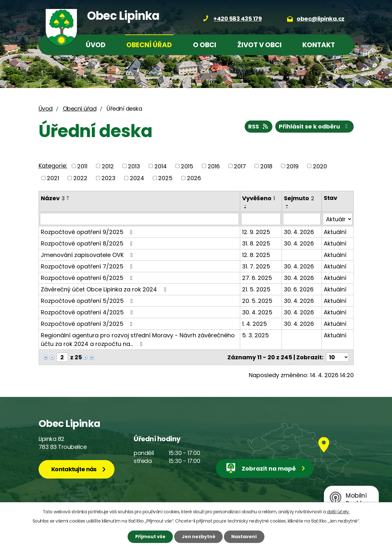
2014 (161, 166)
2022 (80, 178)
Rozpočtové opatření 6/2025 (88, 278)
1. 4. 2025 (255, 324)
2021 (53, 178)
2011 (82, 166)
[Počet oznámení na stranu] (337, 357)
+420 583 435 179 (237, 19)
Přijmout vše (150, 537)
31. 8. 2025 (256, 243)
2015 (187, 166)
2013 (134, 166)
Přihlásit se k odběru (314, 126)
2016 (214, 166)
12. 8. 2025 (256, 255)
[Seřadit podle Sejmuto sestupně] (287, 208)
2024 (137, 178)
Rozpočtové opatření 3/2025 (88, 324)
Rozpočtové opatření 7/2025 (88, 266)
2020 (320, 166)
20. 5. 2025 (257, 301)
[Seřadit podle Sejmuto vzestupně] (287, 205)
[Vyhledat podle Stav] (337, 219)
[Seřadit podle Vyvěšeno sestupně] (246, 208)
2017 (240, 166)
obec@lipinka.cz (321, 19)
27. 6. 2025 (257, 278)
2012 (108, 166)
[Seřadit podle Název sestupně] (68, 199)
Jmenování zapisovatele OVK (88, 255)
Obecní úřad (149, 45)
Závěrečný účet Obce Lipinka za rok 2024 (105, 289)
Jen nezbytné (199, 537)
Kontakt (319, 45)
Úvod (96, 45)
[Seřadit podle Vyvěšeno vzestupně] (246, 205)
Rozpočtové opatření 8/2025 (88, 243)
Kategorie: (53, 166)
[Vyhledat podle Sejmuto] (302, 219)
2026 (194, 178)
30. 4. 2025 (257, 312)
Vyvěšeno (259, 198)
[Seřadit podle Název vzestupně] (68, 197)
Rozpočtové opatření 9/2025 (88, 232)
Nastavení (244, 537)
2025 (165, 178)
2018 (266, 166)
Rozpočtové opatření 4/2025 (88, 312)
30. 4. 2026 (299, 232)
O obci (205, 45)
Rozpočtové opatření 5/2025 (88, 301)
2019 (292, 166)
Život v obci (259, 45)
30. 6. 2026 (299, 289)
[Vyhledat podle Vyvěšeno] (261, 219)
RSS (259, 126)
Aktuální (335, 232)
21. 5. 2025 (256, 289)
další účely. (338, 512)
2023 (108, 178)
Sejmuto (299, 198)
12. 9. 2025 (256, 232)
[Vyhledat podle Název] (140, 219)
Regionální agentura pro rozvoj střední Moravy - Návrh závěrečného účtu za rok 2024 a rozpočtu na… (138, 340)
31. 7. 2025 (256, 266)
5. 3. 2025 (255, 335)
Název (53, 198)
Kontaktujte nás (74, 469)
